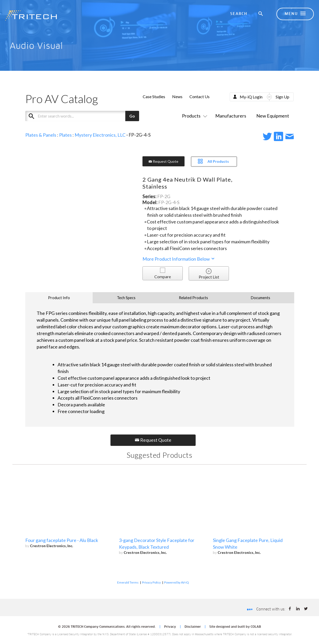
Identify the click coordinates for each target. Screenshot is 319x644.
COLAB (256, 627)
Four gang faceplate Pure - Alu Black (62, 540)
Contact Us (200, 96)
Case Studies (154, 96)
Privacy (170, 627)
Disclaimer (193, 627)
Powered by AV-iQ (177, 582)
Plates (65, 135)
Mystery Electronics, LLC (100, 135)
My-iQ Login (251, 97)
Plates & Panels (41, 135)
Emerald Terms (128, 582)
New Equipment (273, 116)
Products (194, 116)
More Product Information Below (179, 259)
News (177, 96)
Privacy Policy (151, 582)
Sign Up (282, 97)
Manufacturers (231, 116)
